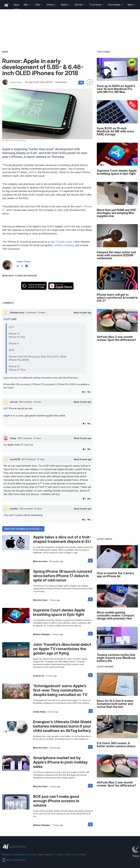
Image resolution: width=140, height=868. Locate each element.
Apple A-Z (50, 854)
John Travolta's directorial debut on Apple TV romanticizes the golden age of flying (62, 649)
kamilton (14, 509)
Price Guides (116, 5)
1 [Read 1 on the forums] (91, 711)
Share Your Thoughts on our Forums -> (23, 529)
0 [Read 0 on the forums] (90, 561)
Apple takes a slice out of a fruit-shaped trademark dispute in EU (62, 539)
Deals (40, 854)
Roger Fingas (16, 82)
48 (81, 83)
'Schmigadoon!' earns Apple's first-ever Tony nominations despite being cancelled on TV (60, 690)
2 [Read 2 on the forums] (90, 675)
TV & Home (97, 5)
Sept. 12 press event (61, 242)
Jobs (67, 854)
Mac (27, 5)
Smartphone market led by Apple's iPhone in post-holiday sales (60, 762)
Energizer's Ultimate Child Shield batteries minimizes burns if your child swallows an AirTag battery (62, 726)
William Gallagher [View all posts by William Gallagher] (42, 634)
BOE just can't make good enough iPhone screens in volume (56, 801)
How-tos (31, 854)
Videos (60, 854)
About (83, 313)
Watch (65, 5)
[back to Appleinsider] (6, 5)
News (17, 5)
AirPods (80, 5)
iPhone (52, 5)
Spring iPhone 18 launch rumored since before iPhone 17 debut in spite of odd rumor (63, 576)
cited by (33, 172)
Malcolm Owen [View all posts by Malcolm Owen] (40, 561)
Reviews (6, 854)
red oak (14, 402)
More (132, 5)
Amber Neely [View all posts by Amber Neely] (39, 712)
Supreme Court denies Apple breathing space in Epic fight (59, 612)
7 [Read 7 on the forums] (90, 747)
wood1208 (15, 459)
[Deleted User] (17, 313)
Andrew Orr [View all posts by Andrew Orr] (39, 676)
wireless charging (64, 245)
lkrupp (13, 438)
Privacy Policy (78, 854)
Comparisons (19, 854)
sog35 (7, 319)
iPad (39, 5)
